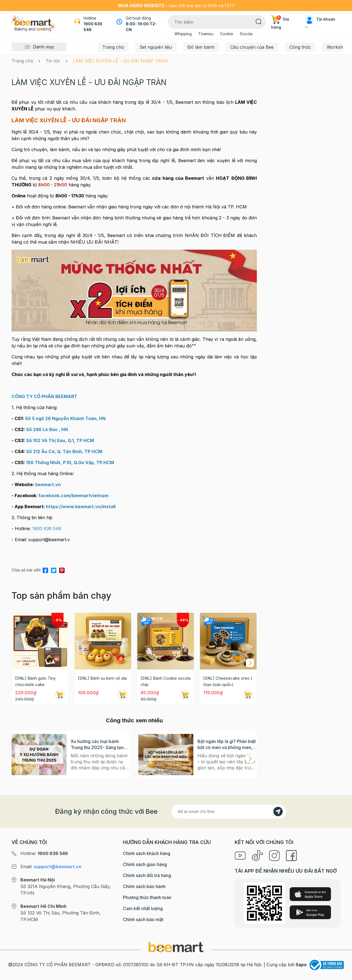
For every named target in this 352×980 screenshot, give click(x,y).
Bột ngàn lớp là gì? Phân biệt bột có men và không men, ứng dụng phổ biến (227, 744)
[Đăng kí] (278, 812)
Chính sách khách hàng (147, 853)
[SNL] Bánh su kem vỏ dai (102, 678)
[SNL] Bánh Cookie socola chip (166, 681)
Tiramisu (206, 34)
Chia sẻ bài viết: (26, 570)
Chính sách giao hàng (145, 864)
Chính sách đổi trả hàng (147, 875)
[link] (81, 507)
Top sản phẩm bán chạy (61, 596)
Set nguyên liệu (156, 47)
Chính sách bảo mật (143, 919)
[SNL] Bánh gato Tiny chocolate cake (35, 681)
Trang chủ (113, 47)
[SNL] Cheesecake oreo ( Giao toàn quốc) (228, 681)
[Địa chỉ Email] (229, 812)
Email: (51, 867)
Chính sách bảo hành (144, 886)
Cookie (227, 34)
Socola (246, 34)
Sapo (301, 965)
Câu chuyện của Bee (252, 47)
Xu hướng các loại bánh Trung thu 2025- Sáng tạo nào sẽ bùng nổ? (97, 744)
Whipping (183, 34)
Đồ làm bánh (201, 47)
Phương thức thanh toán (147, 897)
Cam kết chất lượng (143, 908)
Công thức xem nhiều (134, 720)
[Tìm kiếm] (259, 21)
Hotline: (44, 853)
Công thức (300, 47)
